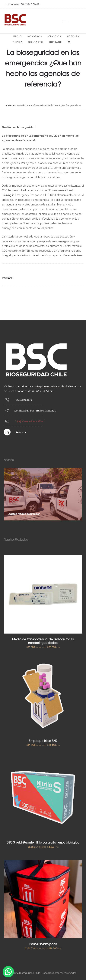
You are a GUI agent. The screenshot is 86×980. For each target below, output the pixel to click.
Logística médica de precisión (24, 514)
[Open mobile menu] (66, 21)
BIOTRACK (55, 42)
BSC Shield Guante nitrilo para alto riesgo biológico (43, 842)
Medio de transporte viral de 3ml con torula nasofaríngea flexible (43, 641)
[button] (8, 972)
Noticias (73, 36)
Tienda (18, 42)
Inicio (18, 36)
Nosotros (35, 36)
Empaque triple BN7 (43, 741)
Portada (10, 105)
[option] (43, 494)
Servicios (54, 36)
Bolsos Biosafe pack (43, 944)
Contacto (36, 42)
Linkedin (20, 432)
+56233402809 (23, 400)
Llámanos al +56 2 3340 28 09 (23, 4)
